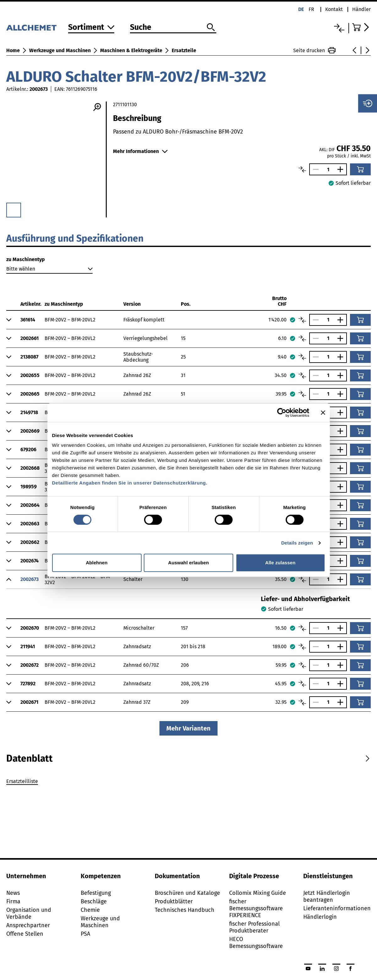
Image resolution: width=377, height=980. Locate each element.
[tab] (30, 758)
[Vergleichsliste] (339, 28)
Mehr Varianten (188, 728)
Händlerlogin (320, 917)
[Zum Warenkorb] (361, 27)
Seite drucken (314, 50)
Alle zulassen (280, 563)
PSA (85, 934)
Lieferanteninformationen (337, 908)
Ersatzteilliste (22, 781)
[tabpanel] (188, 782)
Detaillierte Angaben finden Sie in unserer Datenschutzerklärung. (130, 483)
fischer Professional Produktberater (254, 927)
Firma (13, 901)
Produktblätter (174, 901)
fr (311, 9)
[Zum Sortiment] (91, 28)
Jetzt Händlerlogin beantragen (327, 896)
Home (13, 50)
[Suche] (173, 28)
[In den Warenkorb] (360, 169)
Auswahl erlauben (189, 563)
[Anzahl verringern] (314, 169)
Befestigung (96, 893)
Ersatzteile (184, 50)
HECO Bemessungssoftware (256, 943)
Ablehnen (97, 563)
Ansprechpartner (28, 925)
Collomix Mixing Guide (258, 893)
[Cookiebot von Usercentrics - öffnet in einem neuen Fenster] (282, 413)
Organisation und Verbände (29, 913)
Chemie (90, 910)
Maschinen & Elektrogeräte (131, 50)
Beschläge (94, 901)
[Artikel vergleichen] (302, 169)
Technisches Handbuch (185, 910)
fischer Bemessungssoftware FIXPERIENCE (256, 908)
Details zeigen (297, 543)
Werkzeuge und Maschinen (60, 50)
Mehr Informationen (140, 151)
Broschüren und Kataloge (187, 893)
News (13, 893)
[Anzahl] (328, 170)
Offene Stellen (25, 934)
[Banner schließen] (323, 413)
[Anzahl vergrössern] (342, 169)
